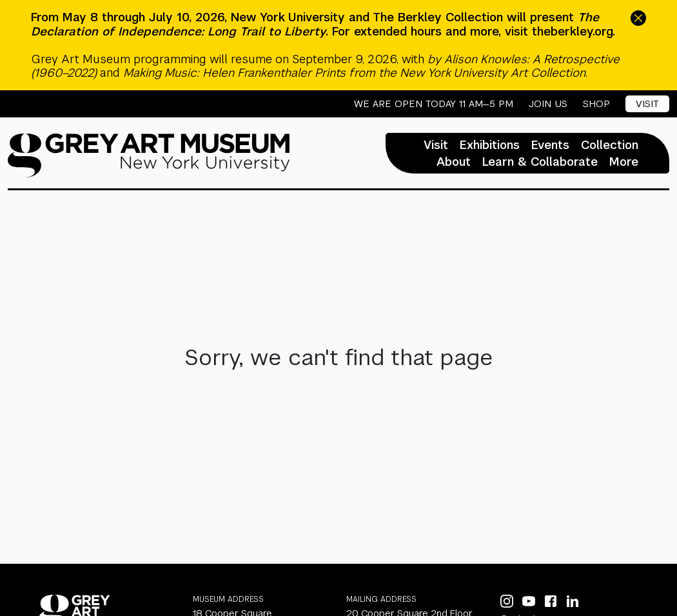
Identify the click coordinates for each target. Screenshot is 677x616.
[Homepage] (149, 155)
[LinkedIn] (573, 601)
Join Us (548, 104)
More (624, 162)
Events (550, 145)
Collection (610, 145)
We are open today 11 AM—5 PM (434, 104)
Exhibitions (490, 145)
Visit (647, 104)
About (454, 162)
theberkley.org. (574, 31)
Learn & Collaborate (540, 162)
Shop (596, 104)
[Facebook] (551, 601)
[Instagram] (507, 601)
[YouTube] (529, 601)
